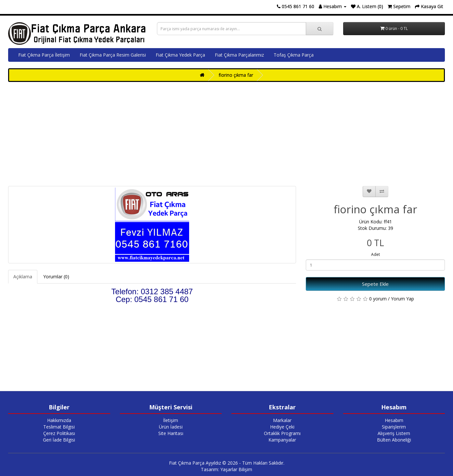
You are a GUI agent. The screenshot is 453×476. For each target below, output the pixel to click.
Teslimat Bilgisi (59, 427)
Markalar (282, 420)
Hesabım (394, 420)
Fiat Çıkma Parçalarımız (239, 55)
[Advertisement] (226, 134)
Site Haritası (171, 433)
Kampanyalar (282, 440)
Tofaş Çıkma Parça (294, 55)
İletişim (171, 420)
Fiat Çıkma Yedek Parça (180, 55)
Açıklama (23, 277)
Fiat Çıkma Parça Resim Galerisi (113, 55)
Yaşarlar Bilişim (236, 469)
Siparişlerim (394, 427)
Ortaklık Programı (282, 433)
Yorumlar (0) (56, 277)
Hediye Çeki (282, 427)
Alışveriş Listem (394, 433)
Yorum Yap (402, 299)
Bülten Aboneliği (394, 440)
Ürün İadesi (171, 427)
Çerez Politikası (59, 433)
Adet (375, 254)
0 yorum (378, 299)
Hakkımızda (59, 420)
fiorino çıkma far (236, 75)
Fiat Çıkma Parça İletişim (44, 55)
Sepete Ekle (375, 284)
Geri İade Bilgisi (59, 440)
